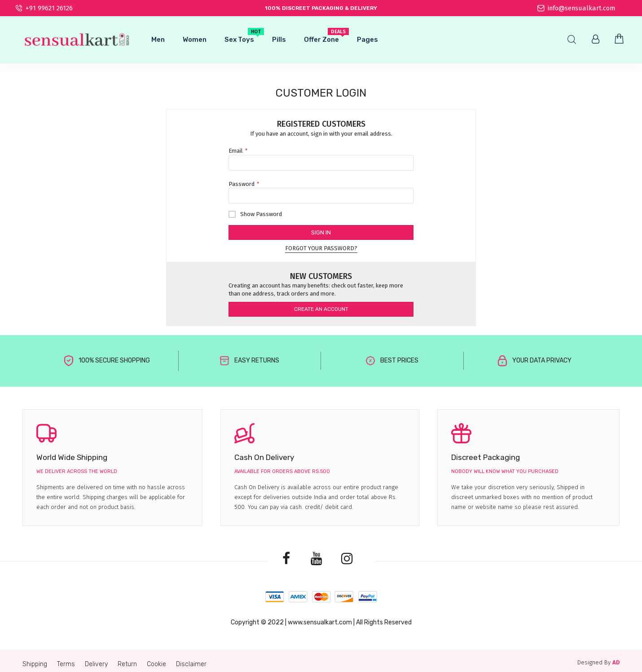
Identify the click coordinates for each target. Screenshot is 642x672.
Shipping (35, 664)
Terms (66, 664)
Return (127, 664)
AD (616, 662)
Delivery (96, 664)
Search (572, 40)
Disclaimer (191, 664)
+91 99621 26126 (44, 8)
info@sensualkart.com (576, 8)
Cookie (156, 664)
